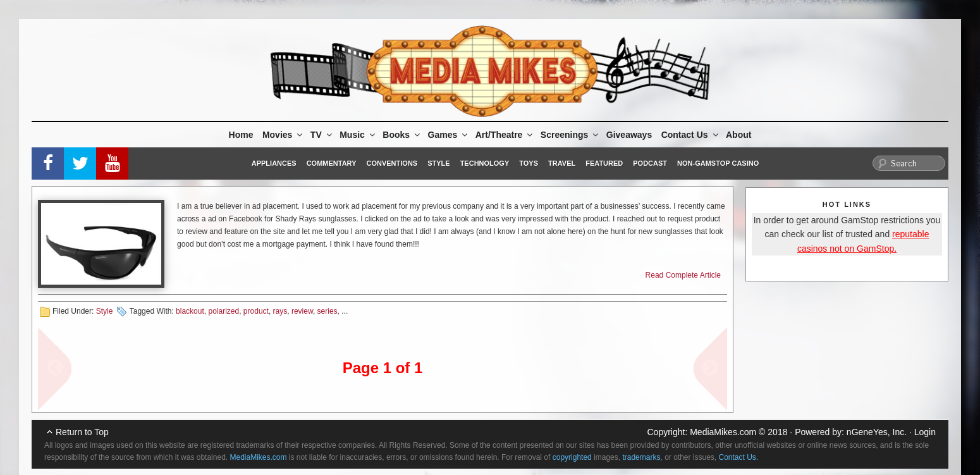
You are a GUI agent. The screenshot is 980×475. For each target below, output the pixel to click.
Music (358, 135)
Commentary (332, 163)
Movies (283, 135)
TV (322, 135)
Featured (604, 163)
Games (449, 135)
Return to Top (82, 432)
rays (280, 311)
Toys (529, 163)
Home (241, 135)
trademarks (641, 457)
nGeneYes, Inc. (877, 432)
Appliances (274, 163)
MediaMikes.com (723, 432)
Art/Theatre (505, 135)
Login (925, 432)
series (328, 311)
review (302, 311)
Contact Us (691, 135)
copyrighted (572, 457)
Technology (485, 163)
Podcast (650, 163)
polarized (224, 311)
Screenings (570, 135)
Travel (562, 163)
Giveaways (629, 135)
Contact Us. (739, 457)
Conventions (392, 163)
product (256, 311)
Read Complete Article (683, 275)
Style (438, 163)
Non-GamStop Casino (718, 163)
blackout (190, 311)
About (738, 135)
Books (402, 135)
